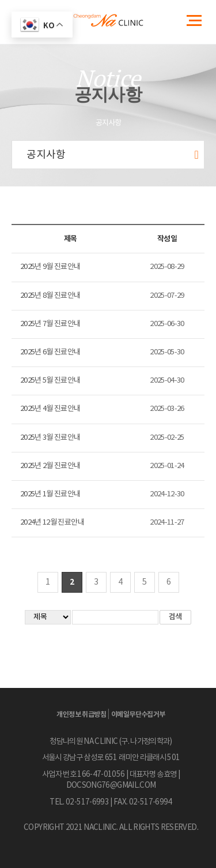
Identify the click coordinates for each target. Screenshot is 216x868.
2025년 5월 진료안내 (50, 381)
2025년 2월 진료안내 (50, 466)
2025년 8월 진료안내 (50, 296)
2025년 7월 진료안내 (50, 324)
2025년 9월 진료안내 (50, 267)
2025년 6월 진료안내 (50, 352)
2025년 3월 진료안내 (50, 438)
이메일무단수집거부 (138, 714)
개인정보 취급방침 (81, 714)
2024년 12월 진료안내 (52, 523)
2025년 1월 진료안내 (50, 494)
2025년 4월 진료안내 (50, 409)
